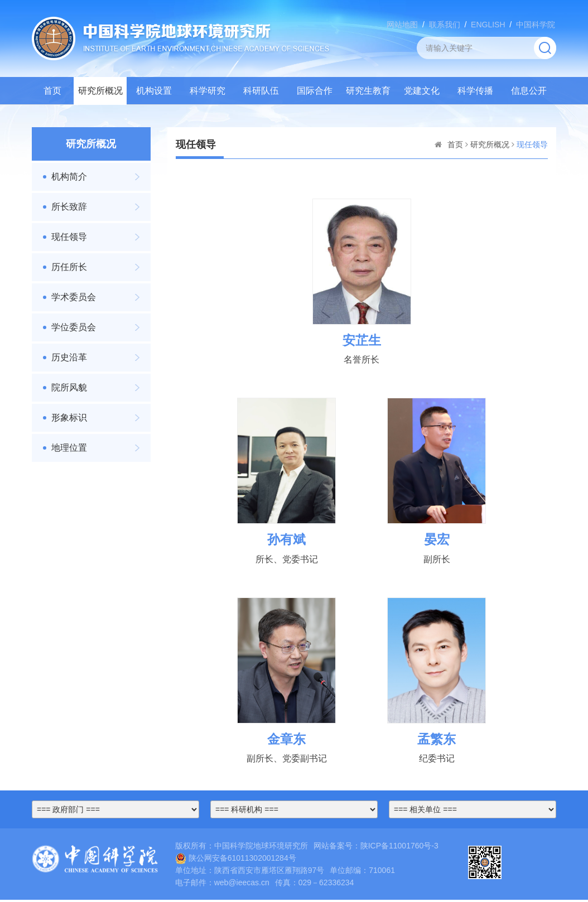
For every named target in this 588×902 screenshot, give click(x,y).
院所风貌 (69, 387)
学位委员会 (74, 327)
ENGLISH (488, 25)
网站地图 (402, 25)
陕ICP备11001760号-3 (399, 847)
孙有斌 (287, 540)
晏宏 (437, 540)
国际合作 (315, 91)
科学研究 (208, 91)
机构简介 (69, 177)
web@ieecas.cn (242, 885)
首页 (52, 91)
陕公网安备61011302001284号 (236, 860)
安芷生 (362, 341)
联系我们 (445, 25)
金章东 (287, 741)
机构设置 (154, 91)
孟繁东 (437, 741)
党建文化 (422, 91)
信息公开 (529, 91)
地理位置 (69, 448)
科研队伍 (261, 91)
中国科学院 (536, 25)
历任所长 (69, 267)
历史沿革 (69, 357)
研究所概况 (100, 91)
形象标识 (69, 418)
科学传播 (475, 91)
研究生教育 (368, 91)
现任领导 (69, 237)
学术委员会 (74, 297)
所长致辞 (69, 207)
